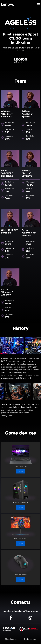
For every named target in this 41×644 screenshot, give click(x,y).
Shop (21, 471)
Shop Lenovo (11, 639)
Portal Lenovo (30, 639)
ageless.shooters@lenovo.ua (21, 611)
